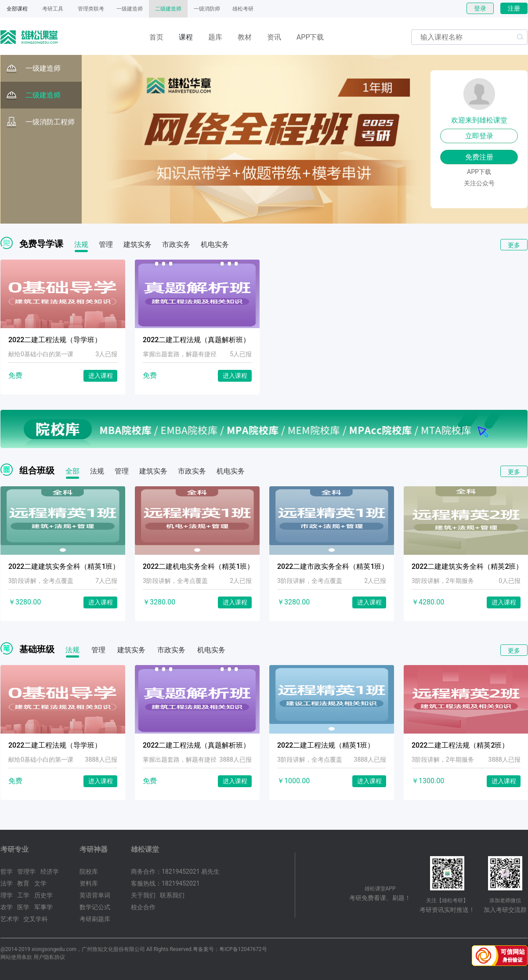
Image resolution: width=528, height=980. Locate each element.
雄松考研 (243, 9)
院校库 (89, 872)
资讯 (274, 37)
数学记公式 (95, 907)
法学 (7, 883)
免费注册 (479, 157)
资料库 (89, 883)
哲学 (7, 872)
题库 (215, 37)
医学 (23, 907)
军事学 (43, 907)
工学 (23, 895)
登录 (480, 8)
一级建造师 (130, 9)
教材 (245, 37)
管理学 (26, 872)
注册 (514, 8)
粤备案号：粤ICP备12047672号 (230, 949)
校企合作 (143, 907)
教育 (23, 883)
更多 (514, 245)
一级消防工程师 (40, 122)
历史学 (43, 895)
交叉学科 (36, 919)
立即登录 (479, 136)
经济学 (50, 872)
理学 (7, 895)
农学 (7, 907)
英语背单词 (95, 895)
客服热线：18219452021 (165, 883)
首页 (156, 37)
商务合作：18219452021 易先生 (175, 872)
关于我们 (143, 895)
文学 (40, 883)
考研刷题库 (95, 919)
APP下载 (310, 37)
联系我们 (172, 895)
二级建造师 (168, 9)
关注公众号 (479, 183)
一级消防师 (207, 9)
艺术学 (10, 919)
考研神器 (94, 849)
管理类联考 (91, 9)
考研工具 (53, 9)
